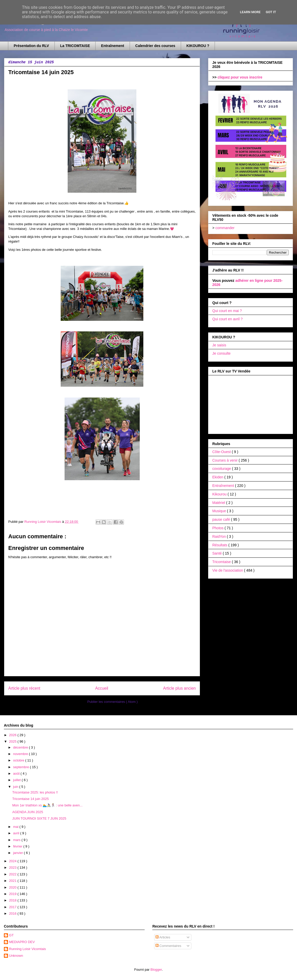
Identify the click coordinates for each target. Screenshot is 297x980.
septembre (22, 767)
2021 (13, 881)
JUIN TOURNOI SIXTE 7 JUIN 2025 (39, 818)
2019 (13, 894)
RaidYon (220, 536)
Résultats (220, 545)
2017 (13, 907)
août (17, 773)
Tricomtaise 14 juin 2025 (30, 799)
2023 (13, 868)
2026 (13, 735)
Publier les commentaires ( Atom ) (112, 702)
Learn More (250, 12)
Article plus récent (24, 688)
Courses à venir (225, 460)
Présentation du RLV (31, 46)
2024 (13, 861)
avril (17, 833)
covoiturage (222, 469)
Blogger (156, 970)
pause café (222, 519)
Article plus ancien (179, 688)
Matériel (219, 503)
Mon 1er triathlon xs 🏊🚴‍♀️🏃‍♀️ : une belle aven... (47, 805)
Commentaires (168, 946)
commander (225, 228)
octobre (19, 760)
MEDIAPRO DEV (22, 942)
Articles (163, 937)
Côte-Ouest (222, 452)
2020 (13, 887)
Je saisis (219, 345)
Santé (217, 553)
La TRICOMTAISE (75, 46)
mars (17, 840)
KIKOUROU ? (198, 46)
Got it (271, 12)
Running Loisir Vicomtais (28, 949)
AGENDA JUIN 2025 (28, 812)
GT (11, 935)
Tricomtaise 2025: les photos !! (35, 792)
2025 (13, 741)
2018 (13, 900)
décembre (21, 747)
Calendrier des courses (155, 46)
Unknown (16, 956)
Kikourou (220, 494)
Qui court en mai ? (227, 311)
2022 (13, 874)
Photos (218, 528)
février (18, 846)
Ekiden (218, 477)
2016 (13, 913)
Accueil (102, 688)
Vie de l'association (228, 570)
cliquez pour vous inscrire (240, 77)
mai (16, 827)
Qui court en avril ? (228, 319)
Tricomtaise (222, 562)
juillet (17, 780)
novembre (21, 754)
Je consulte (221, 353)
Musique (220, 511)
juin (16, 787)
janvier (19, 853)
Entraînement (112, 46)
